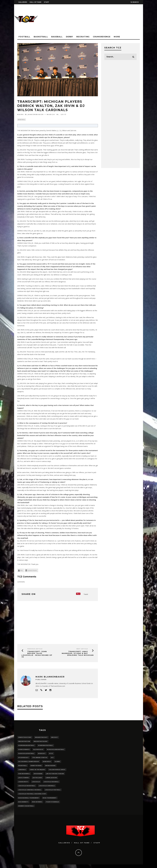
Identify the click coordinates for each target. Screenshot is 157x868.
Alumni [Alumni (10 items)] (57, 763)
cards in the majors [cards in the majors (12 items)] (38, 771)
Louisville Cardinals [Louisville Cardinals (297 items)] (47, 788)
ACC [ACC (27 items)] (52, 759)
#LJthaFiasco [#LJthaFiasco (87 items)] (38, 750)
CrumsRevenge (102, 37)
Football (25, 37)
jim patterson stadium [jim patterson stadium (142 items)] (55, 775)
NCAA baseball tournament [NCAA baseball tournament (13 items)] (29, 801)
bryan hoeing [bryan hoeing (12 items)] (50, 767)
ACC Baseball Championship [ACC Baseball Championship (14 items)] (29, 763)
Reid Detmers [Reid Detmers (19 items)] (37, 805)
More (117, 37)
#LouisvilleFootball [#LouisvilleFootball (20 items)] (26, 754)
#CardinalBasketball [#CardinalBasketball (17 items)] (26, 746)
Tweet (86, 594)
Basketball (41, 37)
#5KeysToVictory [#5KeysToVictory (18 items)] (25, 738)
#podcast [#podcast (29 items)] (42, 754)
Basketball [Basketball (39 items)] (23, 767)
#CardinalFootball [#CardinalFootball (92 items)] (46, 746)
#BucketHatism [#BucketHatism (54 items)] (24, 742)
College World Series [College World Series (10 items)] (57, 771)
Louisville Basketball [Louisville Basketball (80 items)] (27, 788)
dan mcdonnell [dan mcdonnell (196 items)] (24, 775)
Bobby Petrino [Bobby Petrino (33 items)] (36, 767)
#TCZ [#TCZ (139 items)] (51, 754)
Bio (21, 571)
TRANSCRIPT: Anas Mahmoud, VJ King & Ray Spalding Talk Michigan (78, 654)
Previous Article (35, 649)
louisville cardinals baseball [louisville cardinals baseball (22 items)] (30, 792)
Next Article (82, 649)
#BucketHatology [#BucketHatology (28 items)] (41, 742)
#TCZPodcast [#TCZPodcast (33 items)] (24, 759)
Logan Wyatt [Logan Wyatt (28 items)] (23, 784)
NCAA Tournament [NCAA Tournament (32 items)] (50, 801)
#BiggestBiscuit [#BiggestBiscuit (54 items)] (41, 738)
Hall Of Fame (36, 2)
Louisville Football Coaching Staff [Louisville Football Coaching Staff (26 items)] (32, 797)
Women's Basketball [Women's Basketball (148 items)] (26, 809)
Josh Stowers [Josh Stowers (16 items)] (24, 780)
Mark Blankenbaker (31, 114)
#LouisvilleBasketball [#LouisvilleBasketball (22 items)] (56, 750)
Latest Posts (32, 571)
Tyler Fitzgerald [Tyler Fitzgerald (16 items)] (52, 805)
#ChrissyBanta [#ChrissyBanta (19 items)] (24, 750)
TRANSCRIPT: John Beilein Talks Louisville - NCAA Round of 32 (37, 654)
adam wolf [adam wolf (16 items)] (47, 763)
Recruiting (83, 37)
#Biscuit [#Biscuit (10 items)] (55, 738)
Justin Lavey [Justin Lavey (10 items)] (37, 780)
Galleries (23, 2)
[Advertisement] (104, 19)
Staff (46, 2)
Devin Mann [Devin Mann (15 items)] (38, 775)
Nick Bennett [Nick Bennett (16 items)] (23, 805)
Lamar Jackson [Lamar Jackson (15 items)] (51, 780)
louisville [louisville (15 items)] (36, 784)
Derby (70, 37)
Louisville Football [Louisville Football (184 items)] (53, 792)
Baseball (57, 37)
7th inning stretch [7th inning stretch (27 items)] (40, 759)
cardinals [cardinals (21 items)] (22, 771)
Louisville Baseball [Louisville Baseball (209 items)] (51, 784)
